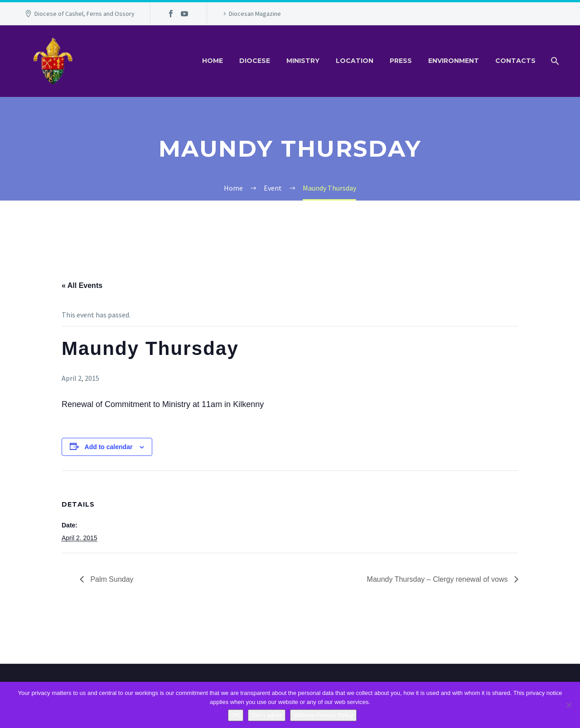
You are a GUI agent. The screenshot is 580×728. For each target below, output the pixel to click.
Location (355, 61)
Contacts (515, 61)
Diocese (255, 61)
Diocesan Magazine (255, 14)
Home (213, 61)
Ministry (303, 61)
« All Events (82, 285)
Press (401, 61)
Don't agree (267, 715)
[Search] (554, 61)
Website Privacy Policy (323, 715)
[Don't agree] (569, 705)
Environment (454, 61)
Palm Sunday (111, 579)
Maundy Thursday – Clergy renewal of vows (438, 579)
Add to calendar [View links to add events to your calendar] (109, 447)
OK (236, 715)
